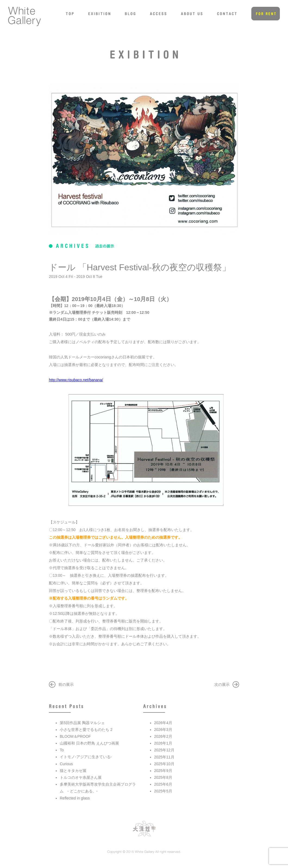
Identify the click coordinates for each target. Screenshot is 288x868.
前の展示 (66, 684)
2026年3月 (163, 730)
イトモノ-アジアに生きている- (86, 757)
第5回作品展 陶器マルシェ (82, 723)
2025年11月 (164, 757)
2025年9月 (163, 771)
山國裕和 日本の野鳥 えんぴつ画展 (89, 743)
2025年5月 (163, 791)
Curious (66, 764)
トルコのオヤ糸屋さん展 (81, 777)
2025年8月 (163, 777)
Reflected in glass (75, 798)
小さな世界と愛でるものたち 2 (86, 730)
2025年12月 (164, 750)
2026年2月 (163, 736)
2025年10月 (164, 764)
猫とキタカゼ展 (73, 771)
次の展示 (222, 684)
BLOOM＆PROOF (75, 736)
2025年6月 (163, 784)
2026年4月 (163, 723)
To (62, 750)
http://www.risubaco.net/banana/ (76, 380)
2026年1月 (163, 743)
